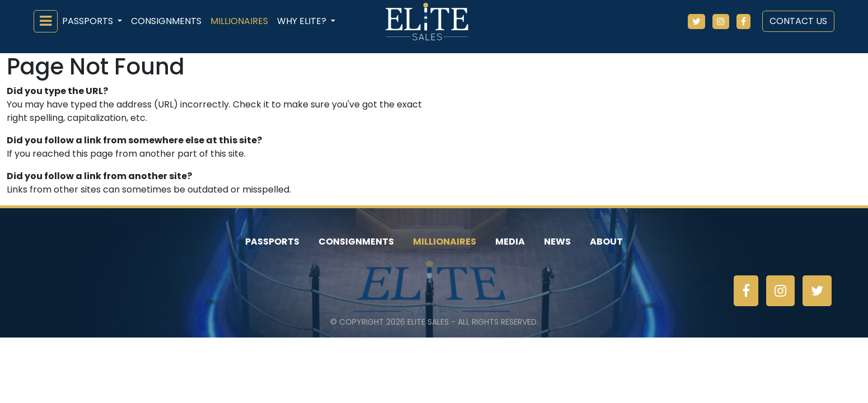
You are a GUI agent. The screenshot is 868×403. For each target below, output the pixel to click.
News (557, 242)
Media (510, 242)
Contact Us (798, 21)
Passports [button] (89, 21)
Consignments (166, 21)
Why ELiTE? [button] (303, 21)
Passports (272, 242)
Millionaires (239, 21)
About (606, 242)
